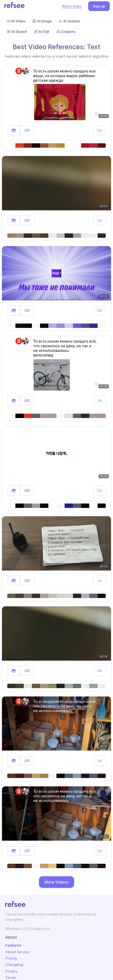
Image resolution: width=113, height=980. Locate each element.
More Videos (56, 882)
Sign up (99, 6)
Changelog (14, 965)
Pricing (11, 958)
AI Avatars (69, 21)
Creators (66, 32)
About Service (17, 952)
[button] (14, 130)
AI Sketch (17, 32)
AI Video (16, 21)
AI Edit (42, 32)
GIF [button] (27, 130)
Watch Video (72, 6)
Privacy (12, 971)
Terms (11, 978)
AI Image (42, 21)
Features (13, 945)
